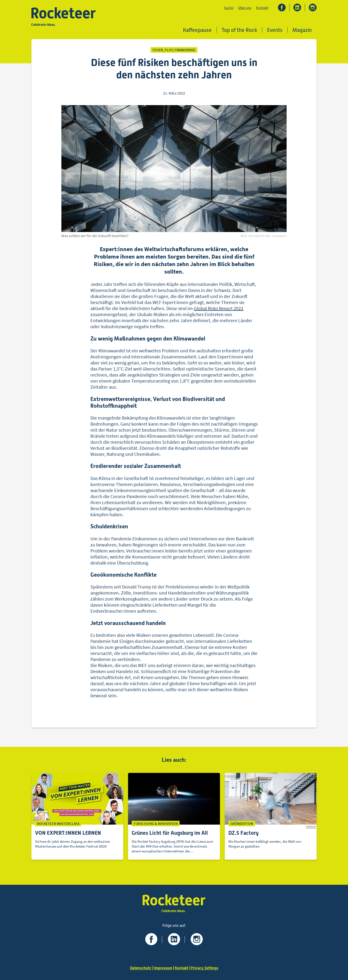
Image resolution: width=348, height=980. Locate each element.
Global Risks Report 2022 (219, 308)
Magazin (302, 30)
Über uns (245, 8)
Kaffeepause (197, 30)
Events (275, 30)
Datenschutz (141, 968)
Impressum (163, 968)
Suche (229, 8)
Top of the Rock (239, 30)
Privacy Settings (204, 968)
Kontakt (262, 8)
